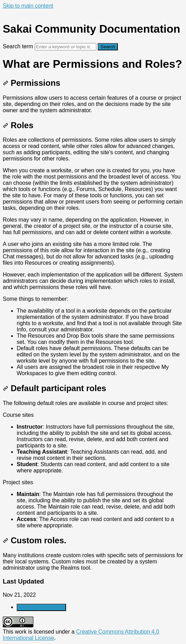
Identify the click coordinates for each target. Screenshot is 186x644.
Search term (18, 46)
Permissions (31, 83)
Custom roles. (35, 540)
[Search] (66, 47)
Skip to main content (28, 6)
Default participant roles (54, 388)
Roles (18, 125)
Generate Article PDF (41, 607)
